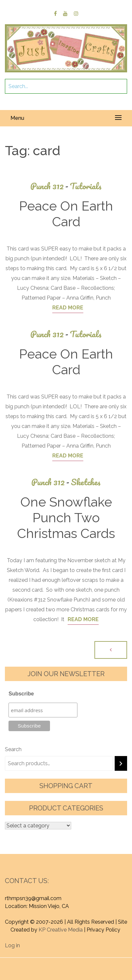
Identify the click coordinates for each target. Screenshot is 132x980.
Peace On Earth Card (66, 214)
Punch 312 (50, 186)
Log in (12, 945)
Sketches (86, 482)
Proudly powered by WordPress (54, 962)
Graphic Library (83, 969)
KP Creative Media (61, 930)
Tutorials (86, 186)
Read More (68, 308)
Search (13, 749)
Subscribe (21, 694)
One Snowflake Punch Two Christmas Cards (66, 518)
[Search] (121, 763)
